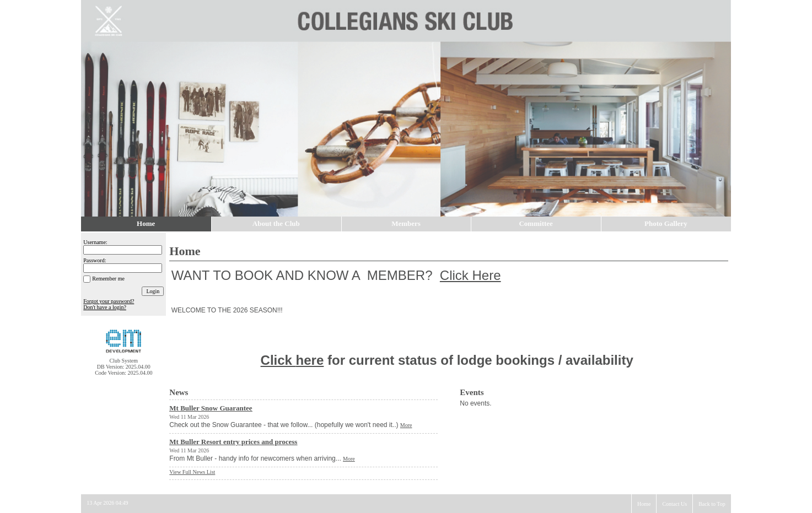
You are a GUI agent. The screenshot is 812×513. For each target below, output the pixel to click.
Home (146, 223)
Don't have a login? (105, 307)
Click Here (470, 275)
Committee (536, 223)
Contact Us (674, 504)
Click (278, 360)
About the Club (276, 223)
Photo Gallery (666, 223)
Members (406, 223)
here (310, 360)
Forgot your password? (109, 301)
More (406, 425)
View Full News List (192, 472)
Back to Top (712, 504)
